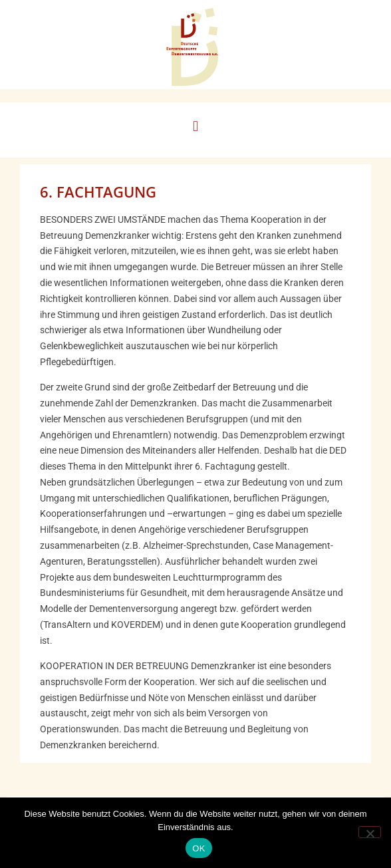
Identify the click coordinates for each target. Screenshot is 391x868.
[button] (195, 127)
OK (198, 848)
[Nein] (370, 832)
